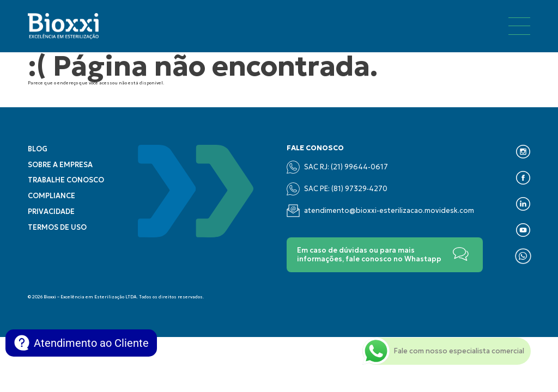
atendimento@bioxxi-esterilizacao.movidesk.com (380, 211)
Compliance (51, 196)
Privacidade (51, 212)
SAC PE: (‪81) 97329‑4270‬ (337, 189)
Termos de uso (57, 228)
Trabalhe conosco (66, 180)
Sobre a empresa (60, 165)
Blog (38, 149)
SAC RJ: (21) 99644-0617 (337, 167)
